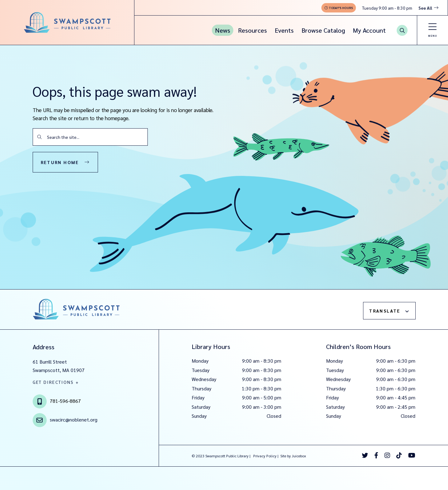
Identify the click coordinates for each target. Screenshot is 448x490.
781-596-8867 (65, 401)
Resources (252, 30)
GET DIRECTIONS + (56, 382)
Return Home (60, 162)
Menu (433, 36)
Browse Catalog (323, 30)
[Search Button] (402, 30)
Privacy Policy (265, 456)
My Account (369, 30)
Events (284, 30)
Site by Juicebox (293, 456)
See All (425, 8)
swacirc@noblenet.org (74, 419)
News (223, 30)
